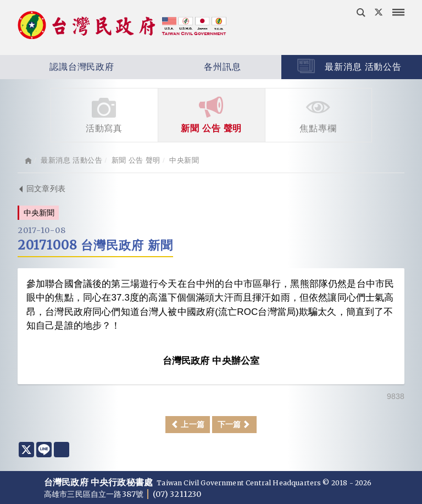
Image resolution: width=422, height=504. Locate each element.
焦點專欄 (318, 114)
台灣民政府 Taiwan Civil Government (122, 26)
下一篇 (234, 424)
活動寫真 (104, 114)
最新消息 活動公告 (349, 66)
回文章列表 (41, 189)
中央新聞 (184, 160)
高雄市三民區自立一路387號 (95, 494)
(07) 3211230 (177, 494)
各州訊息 (191, 67)
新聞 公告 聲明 (212, 114)
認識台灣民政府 (57, 67)
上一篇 (188, 424)
